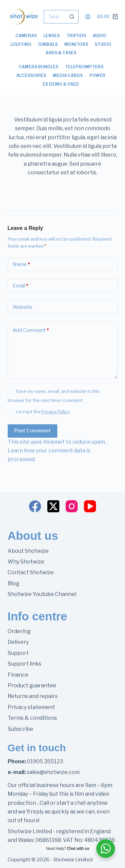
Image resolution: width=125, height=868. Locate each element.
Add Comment (31, 330)
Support (18, 653)
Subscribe (20, 729)
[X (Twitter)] (53, 506)
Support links (24, 664)
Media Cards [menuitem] (68, 75)
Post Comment (32, 431)
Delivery (18, 642)
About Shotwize (28, 551)
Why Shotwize (26, 562)
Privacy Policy (55, 412)
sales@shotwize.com (53, 772)
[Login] (88, 17)
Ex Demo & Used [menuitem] (61, 84)
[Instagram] (72, 506)
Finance (18, 675)
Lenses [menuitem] (51, 36)
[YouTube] (90, 506)
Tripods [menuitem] (76, 36)
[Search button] (72, 17)
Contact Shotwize (31, 572)
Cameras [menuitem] (26, 36)
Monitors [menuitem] (76, 44)
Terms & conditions (32, 718)
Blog (13, 583)
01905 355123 (45, 761)
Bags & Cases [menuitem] (61, 53)
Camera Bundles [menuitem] (38, 67)
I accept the (43, 412)
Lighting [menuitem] (21, 44)
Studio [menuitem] (103, 44)
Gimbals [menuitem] (48, 44)
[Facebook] (35, 506)
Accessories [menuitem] (31, 75)
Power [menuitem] (97, 75)
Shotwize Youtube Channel (42, 594)
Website (22, 307)
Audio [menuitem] (99, 36)
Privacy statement (31, 707)
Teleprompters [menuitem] (84, 67)
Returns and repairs (33, 696)
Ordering (19, 631)
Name (21, 265)
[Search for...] (55, 17)
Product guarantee (32, 685)
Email (20, 286)
